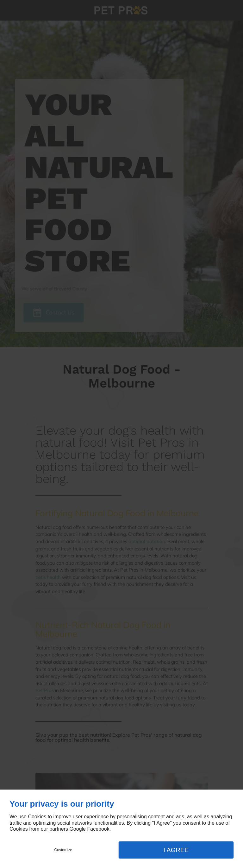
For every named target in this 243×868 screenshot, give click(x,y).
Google (78, 829)
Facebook (98, 829)
